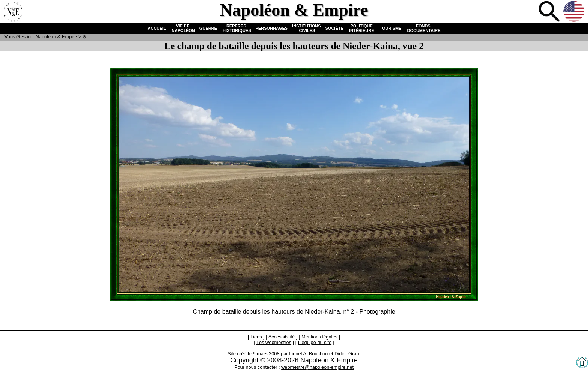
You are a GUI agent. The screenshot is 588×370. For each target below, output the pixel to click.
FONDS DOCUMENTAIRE (423, 28)
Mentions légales (319, 337)
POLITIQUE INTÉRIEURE (362, 28)
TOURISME (391, 28)
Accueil (13, 12)
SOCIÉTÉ (334, 28)
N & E (56, 37)
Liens (256, 337)
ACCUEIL (157, 28)
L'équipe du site (315, 342)
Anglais (574, 12)
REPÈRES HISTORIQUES (236, 28)
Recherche (550, 12)
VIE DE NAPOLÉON (182, 28)
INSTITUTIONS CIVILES (306, 28)
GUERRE (208, 28)
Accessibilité (282, 337)
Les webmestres (274, 342)
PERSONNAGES (272, 28)
